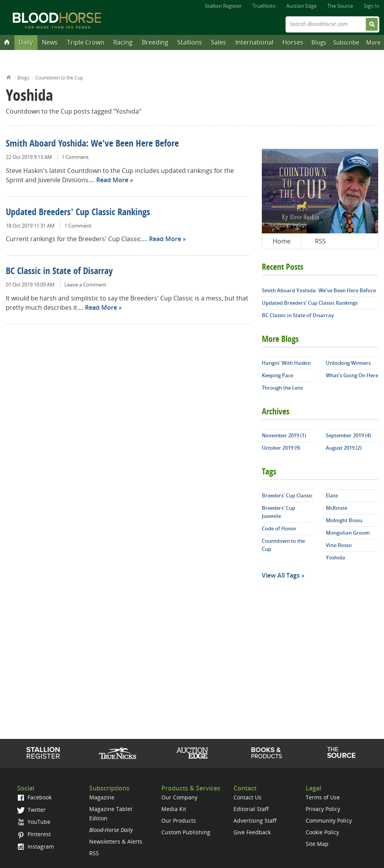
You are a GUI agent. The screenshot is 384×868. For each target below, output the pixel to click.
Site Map (317, 844)
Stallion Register (223, 6)
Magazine (102, 797)
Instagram (35, 846)
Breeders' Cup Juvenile (278, 512)
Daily (26, 42)
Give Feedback (252, 832)
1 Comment (75, 157)
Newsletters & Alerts (116, 841)
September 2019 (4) (348, 435)
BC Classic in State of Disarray (59, 272)
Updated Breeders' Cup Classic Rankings (78, 213)
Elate (332, 495)
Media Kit (174, 809)
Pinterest (34, 834)
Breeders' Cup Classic (287, 495)
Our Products (179, 821)
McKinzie (336, 508)
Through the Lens (282, 388)
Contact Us (247, 797)
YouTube (34, 822)
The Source (340, 6)
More (373, 42)
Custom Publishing (186, 832)
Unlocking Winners (348, 363)
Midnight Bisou (344, 520)
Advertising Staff (255, 821)
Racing (123, 42)
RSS (320, 241)
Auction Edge (301, 6)
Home (9, 77)
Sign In (372, 6)
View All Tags (281, 575)
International (254, 42)
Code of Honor (279, 528)
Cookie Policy (322, 832)
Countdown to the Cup (59, 78)
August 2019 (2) (344, 448)
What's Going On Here (352, 375)
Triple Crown (86, 42)
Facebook (34, 797)
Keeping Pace (278, 375)
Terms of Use (323, 797)
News (50, 42)
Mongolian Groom (348, 533)
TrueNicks (264, 6)
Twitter (31, 810)
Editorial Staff (251, 809)
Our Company (179, 797)
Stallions (190, 42)
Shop (267, 753)
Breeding (155, 42)
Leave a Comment (85, 285)
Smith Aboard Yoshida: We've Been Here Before (92, 144)
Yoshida (336, 557)
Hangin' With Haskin (286, 363)
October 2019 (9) (281, 448)
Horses (293, 42)
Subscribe (346, 42)
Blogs (319, 42)
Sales (219, 42)
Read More (112, 180)
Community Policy (329, 821)
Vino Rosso (339, 545)
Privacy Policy (323, 809)
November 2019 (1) (284, 435)
